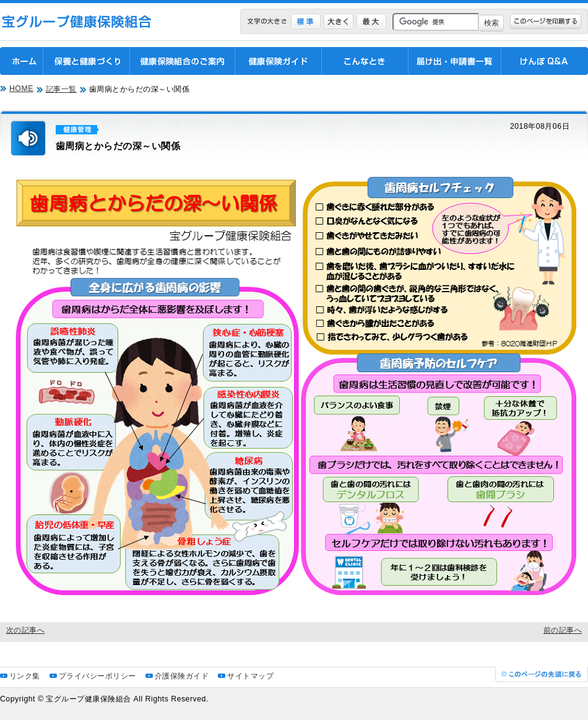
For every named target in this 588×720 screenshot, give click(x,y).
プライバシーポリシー (97, 676)
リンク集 (25, 676)
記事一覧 (61, 89)
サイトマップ (250, 676)
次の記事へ (25, 630)
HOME (21, 89)
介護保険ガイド (182, 676)
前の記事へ (563, 630)
